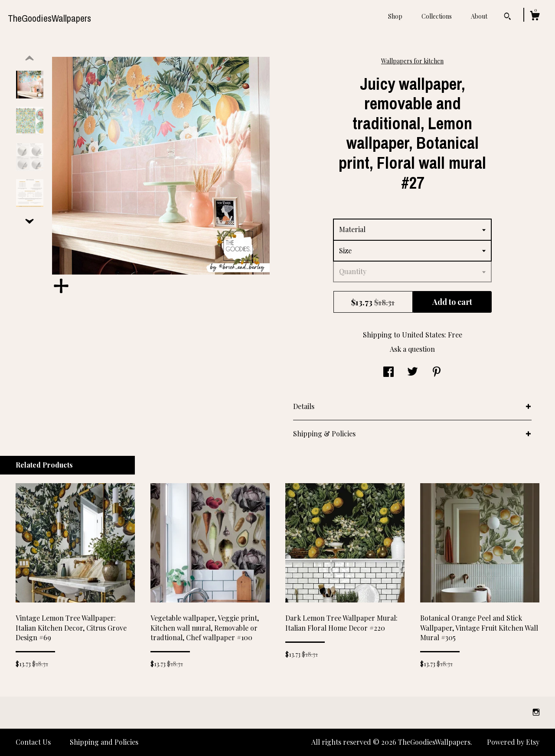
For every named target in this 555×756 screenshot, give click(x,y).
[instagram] (536, 712)
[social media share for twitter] (413, 372)
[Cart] (535, 17)
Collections (437, 16)
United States (423, 335)
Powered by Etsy (513, 742)
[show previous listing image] (29, 59)
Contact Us (33, 742)
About (479, 16)
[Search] (508, 17)
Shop (395, 16)
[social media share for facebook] (388, 372)
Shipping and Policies (104, 742)
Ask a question (412, 349)
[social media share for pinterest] (437, 372)
